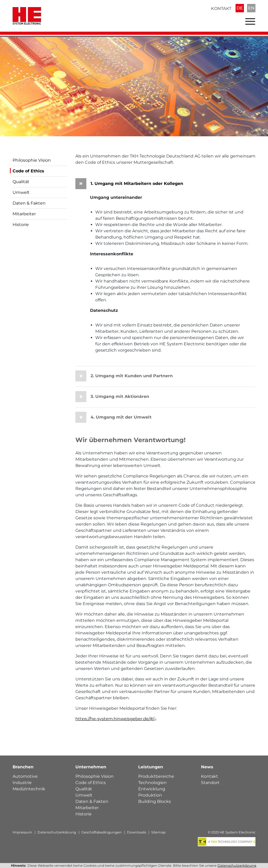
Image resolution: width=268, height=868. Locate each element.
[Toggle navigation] (250, 23)
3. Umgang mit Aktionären (112, 397)
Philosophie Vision (32, 160)
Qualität (21, 182)
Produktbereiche (156, 777)
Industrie (22, 783)
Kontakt (221, 9)
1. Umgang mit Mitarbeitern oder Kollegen (129, 184)
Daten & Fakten (29, 203)
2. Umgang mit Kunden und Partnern (124, 376)
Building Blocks (155, 802)
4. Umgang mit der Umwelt (113, 417)
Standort (210, 783)
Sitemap (158, 833)
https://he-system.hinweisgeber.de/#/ (117, 719)
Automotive (25, 777)
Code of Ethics (28, 171)
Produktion (150, 795)
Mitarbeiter (24, 214)
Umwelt (21, 192)
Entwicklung (152, 789)
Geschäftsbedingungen (102, 833)
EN (251, 8)
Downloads (136, 833)
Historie (21, 225)
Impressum (22, 833)
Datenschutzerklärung (57, 833)
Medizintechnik (29, 789)
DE (240, 8)
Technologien (152, 783)
